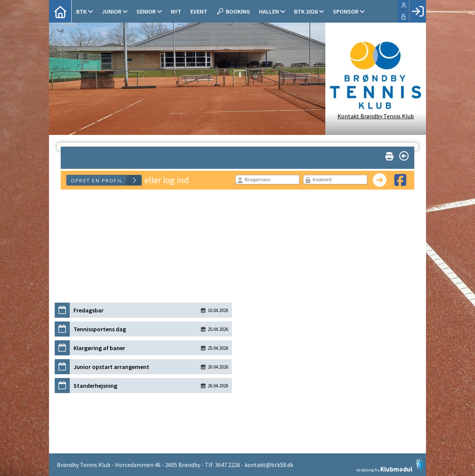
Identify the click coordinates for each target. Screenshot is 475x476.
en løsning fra (390, 465)
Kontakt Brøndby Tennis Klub (376, 116)
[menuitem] (60, 11)
